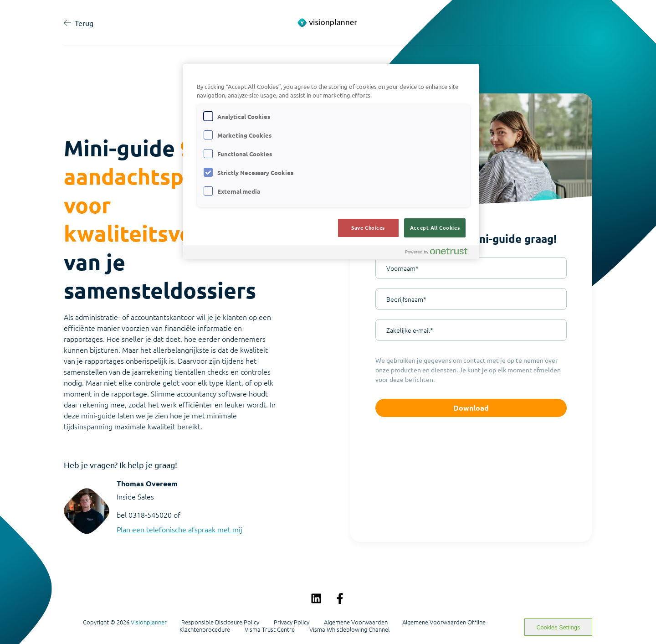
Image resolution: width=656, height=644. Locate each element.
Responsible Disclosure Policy (220, 622)
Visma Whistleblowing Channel (349, 629)
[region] (331, 162)
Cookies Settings (558, 627)
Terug (79, 23)
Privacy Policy (292, 622)
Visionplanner (149, 622)
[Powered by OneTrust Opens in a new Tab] (440, 253)
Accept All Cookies (435, 227)
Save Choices (368, 227)
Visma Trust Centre (270, 629)
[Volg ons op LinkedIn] (316, 598)
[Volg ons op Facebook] (340, 598)
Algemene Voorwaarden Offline (444, 622)
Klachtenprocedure (205, 629)
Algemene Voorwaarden (356, 622)
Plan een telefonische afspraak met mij (179, 529)
